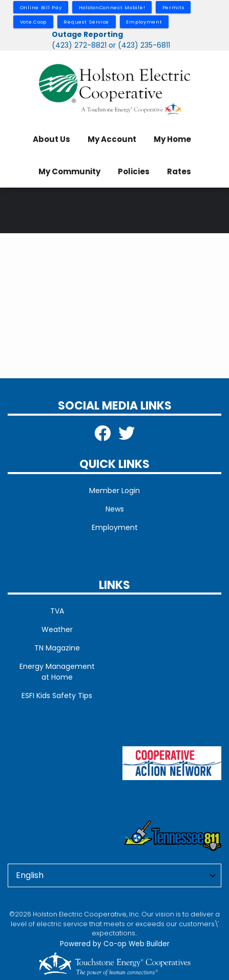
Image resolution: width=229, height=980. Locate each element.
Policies (134, 171)
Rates (179, 171)
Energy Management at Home (57, 672)
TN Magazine (57, 648)
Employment (115, 527)
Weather (57, 629)
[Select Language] (114, 875)
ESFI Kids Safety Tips (57, 696)
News (115, 509)
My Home (172, 139)
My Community (69, 171)
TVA (57, 611)
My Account (112, 139)
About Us (51, 139)
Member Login (114, 491)
